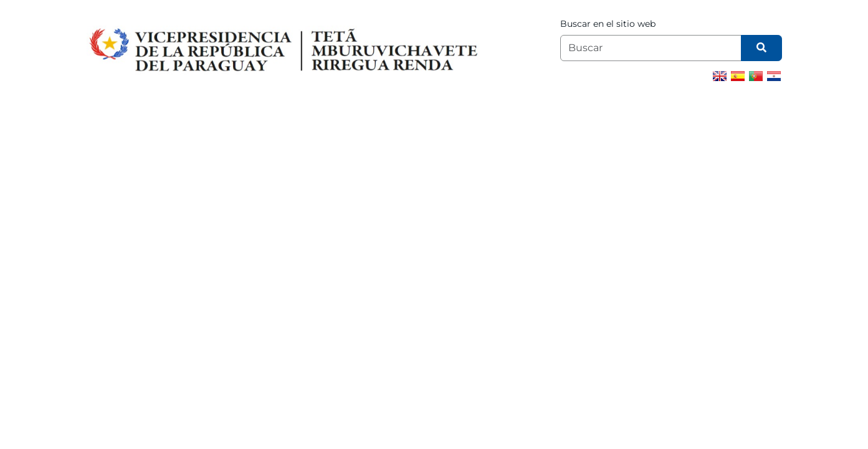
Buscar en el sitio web (608, 24)
